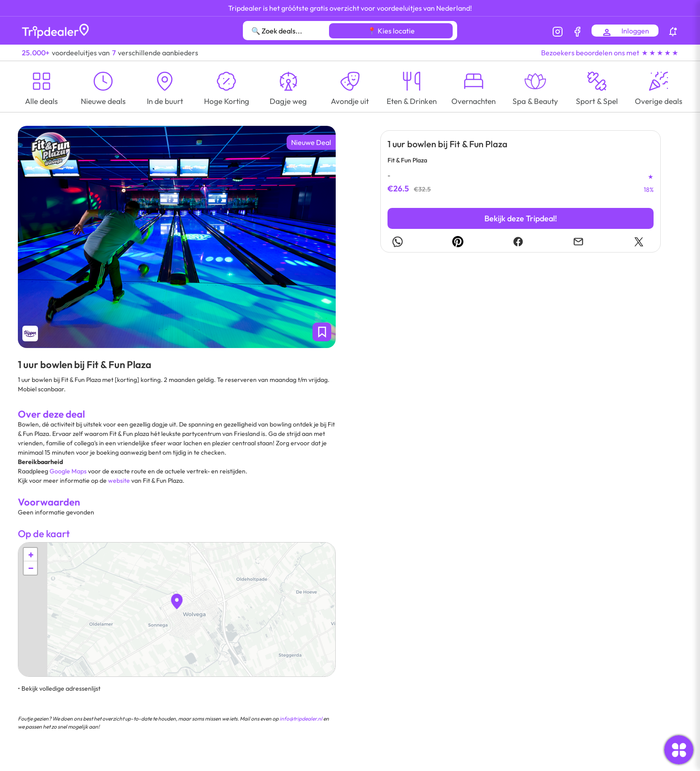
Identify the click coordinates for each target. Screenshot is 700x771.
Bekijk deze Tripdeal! (521, 218)
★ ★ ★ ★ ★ (660, 53)
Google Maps (68, 471)
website (119, 481)
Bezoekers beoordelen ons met (590, 53)
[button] (177, 601)
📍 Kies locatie (391, 31)
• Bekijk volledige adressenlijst (59, 688)
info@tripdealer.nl (301, 719)
